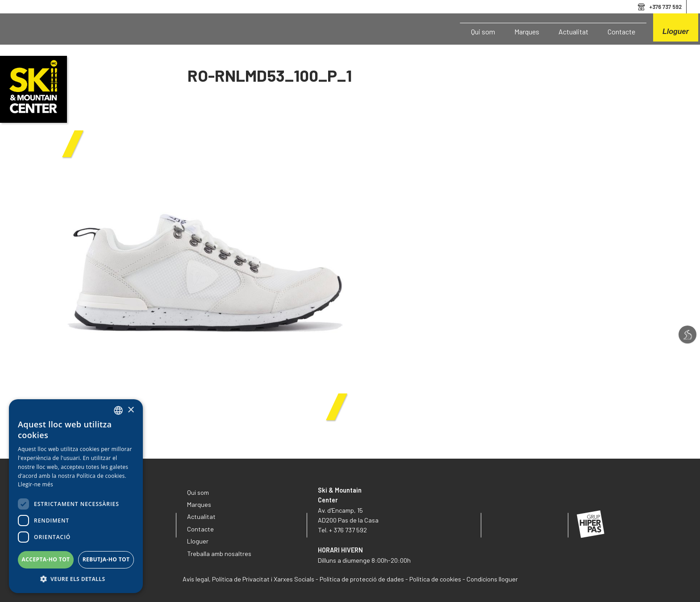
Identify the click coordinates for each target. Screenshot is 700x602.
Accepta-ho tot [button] (46, 559)
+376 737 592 (665, 7)
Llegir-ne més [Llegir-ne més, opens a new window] (35, 484)
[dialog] (76, 496)
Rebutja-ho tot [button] (106, 559)
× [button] (131, 410)
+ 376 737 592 (348, 530)
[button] (76, 579)
